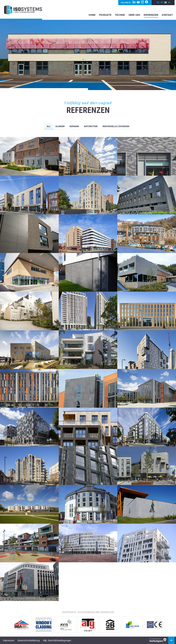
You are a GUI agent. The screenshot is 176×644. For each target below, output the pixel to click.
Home (92, 15)
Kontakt (167, 15)
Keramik (74, 126)
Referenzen (151, 15)
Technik (120, 15)
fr (162, 2)
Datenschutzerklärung (29, 640)
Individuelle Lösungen (116, 126)
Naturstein (91, 126)
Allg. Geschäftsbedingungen (57, 640)
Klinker (60, 126)
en (158, 2)
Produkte (105, 15)
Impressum (9, 640)
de (165, 2)
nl (169, 2)
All (49, 126)
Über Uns (134, 15)
